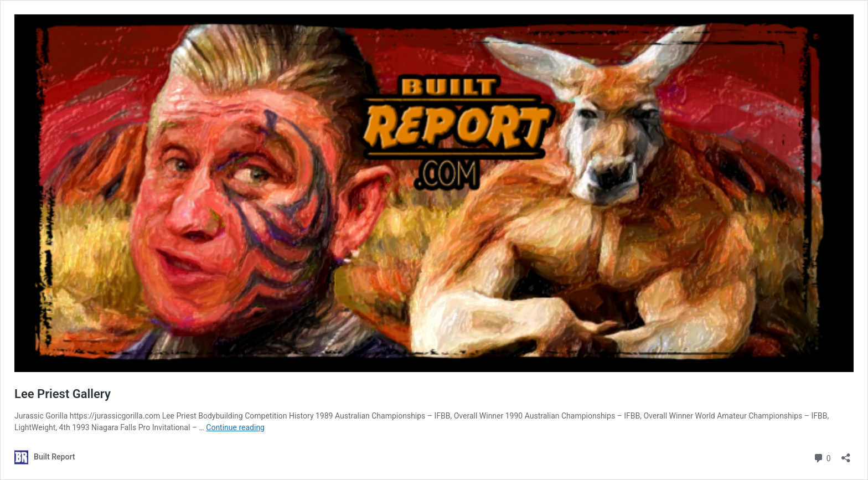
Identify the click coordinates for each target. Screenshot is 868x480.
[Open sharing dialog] (846, 454)
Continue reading (235, 427)
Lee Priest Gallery (63, 394)
